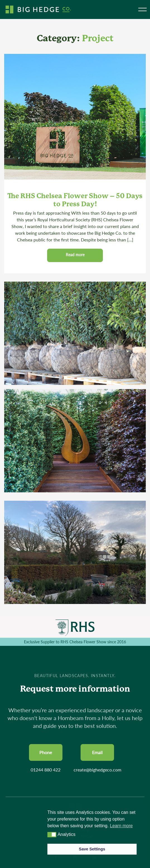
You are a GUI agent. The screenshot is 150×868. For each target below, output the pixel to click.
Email (97, 752)
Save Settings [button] (92, 849)
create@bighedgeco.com (97, 770)
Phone (46, 752)
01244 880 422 (46, 770)
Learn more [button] (121, 826)
